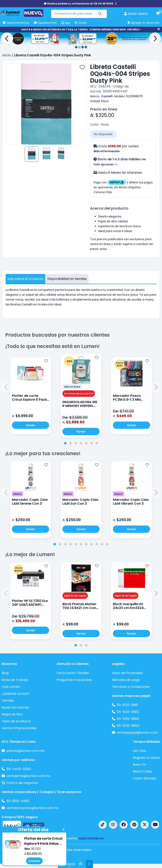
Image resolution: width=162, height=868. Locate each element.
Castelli (107, 96)
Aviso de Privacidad (127, 673)
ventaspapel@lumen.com (137, 733)
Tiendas (8, 701)
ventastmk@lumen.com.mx (28, 776)
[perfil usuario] (136, 14)
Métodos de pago (126, 680)
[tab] (65, 443)
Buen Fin (139, 765)
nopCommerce (91, 838)
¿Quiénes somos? (15, 694)
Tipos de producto (16, 721)
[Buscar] (100, 14)
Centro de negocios (22, 783)
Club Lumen (11, 687)
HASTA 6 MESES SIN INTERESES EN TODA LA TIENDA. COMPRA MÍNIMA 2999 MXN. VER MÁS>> (81, 29)
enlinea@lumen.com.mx (25, 751)
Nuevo (17, 494)
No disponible (104, 134)
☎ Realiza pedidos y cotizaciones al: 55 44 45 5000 (78, 4)
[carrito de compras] (158, 14)
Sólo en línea (72, 387)
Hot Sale (139, 751)
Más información (107, 151)
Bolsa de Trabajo (15, 680)
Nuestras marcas (15, 707)
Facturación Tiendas (73, 673)
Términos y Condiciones (131, 687)
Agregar (31, 425)
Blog (5, 673)
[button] (6, 387)
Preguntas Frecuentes (74, 680)
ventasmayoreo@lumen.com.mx (32, 808)
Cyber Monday (145, 778)
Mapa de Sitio (12, 714)
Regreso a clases (146, 758)
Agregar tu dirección (144, 23)
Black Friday (143, 771)
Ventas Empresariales (19, 728)
